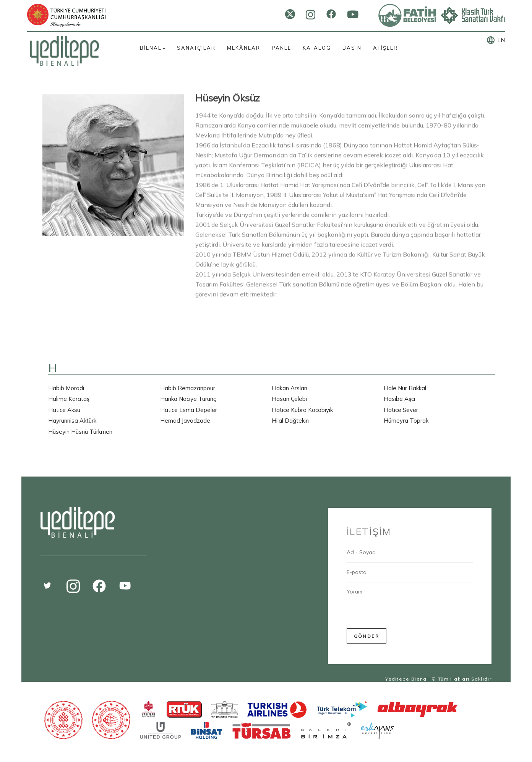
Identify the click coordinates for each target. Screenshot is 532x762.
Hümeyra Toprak (406, 421)
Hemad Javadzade (185, 421)
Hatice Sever (401, 410)
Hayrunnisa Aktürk (72, 421)
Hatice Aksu (64, 410)
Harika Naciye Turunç (188, 399)
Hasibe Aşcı (399, 399)
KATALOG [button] (317, 48)
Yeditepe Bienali (408, 679)
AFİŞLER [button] (385, 48)
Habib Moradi (66, 388)
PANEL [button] (281, 48)
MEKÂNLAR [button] (244, 48)
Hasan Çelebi (289, 399)
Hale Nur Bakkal (405, 388)
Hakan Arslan (290, 388)
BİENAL (153, 48)
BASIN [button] (352, 48)
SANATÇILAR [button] (196, 48)
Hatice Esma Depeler (189, 410)
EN (501, 40)
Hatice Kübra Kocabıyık (302, 410)
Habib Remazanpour (188, 388)
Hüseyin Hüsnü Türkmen (80, 432)
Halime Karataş (69, 399)
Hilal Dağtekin (290, 421)
